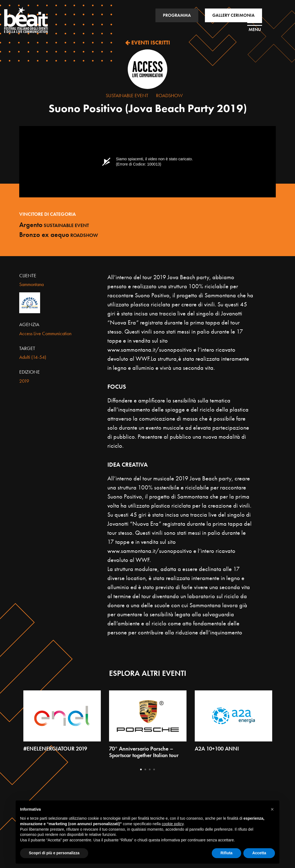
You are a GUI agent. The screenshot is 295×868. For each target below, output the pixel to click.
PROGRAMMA (177, 15)
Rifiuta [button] (227, 853)
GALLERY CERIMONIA (233, 15)
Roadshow (169, 95)
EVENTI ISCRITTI (148, 43)
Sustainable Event (127, 95)
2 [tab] (145, 769)
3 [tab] (150, 769)
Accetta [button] (259, 853)
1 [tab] (141, 769)
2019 (24, 381)
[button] (272, 809)
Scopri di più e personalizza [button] (54, 853)
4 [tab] (154, 769)
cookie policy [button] (173, 824)
